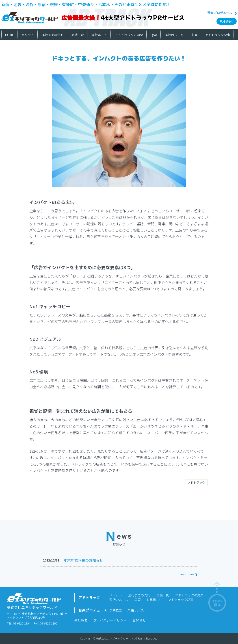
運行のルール (119, 600)
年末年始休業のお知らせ (83, 560)
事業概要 (116, 610)
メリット (116, 595)
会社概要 (81, 620)
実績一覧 (163, 595)
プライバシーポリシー (110, 620)
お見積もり (227, 21)
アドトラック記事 (181, 600)
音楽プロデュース (220, 13)
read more (187, 574)
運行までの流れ (139, 595)
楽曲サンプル (137, 610)
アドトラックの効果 (189, 595)
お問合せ (139, 620)
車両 (138, 600)
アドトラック (196, 482)
